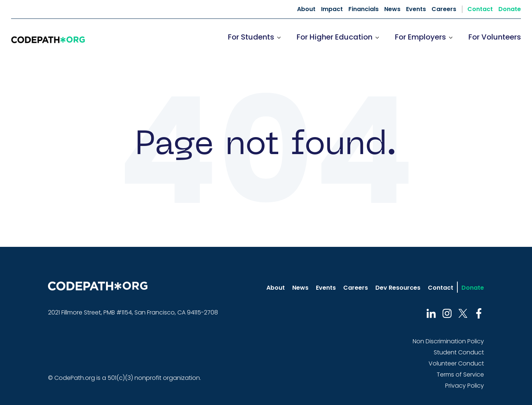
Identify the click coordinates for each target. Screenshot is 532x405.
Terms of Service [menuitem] (460, 375)
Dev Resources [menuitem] (398, 288)
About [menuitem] (306, 9)
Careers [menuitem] (444, 9)
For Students (251, 37)
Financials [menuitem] (364, 9)
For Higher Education (335, 37)
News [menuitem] (392, 9)
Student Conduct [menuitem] (459, 352)
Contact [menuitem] (480, 9)
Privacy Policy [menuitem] (465, 386)
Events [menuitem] (416, 9)
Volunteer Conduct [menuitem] (456, 363)
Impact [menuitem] (332, 9)
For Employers (420, 37)
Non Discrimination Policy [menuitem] (448, 341)
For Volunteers (495, 37)
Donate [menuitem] (510, 9)
